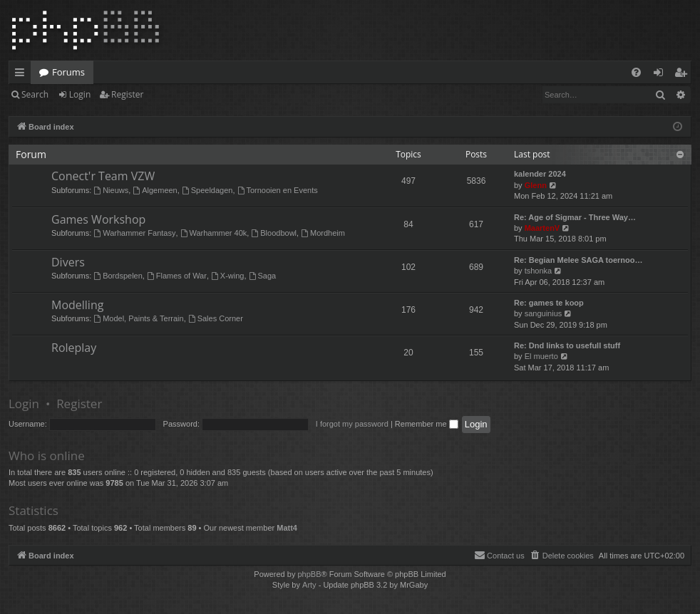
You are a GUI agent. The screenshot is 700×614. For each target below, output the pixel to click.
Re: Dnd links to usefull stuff (567, 345)
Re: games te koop (549, 303)
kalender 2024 (540, 174)
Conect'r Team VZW (103, 176)
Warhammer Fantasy (134, 233)
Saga (263, 276)
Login (80, 94)
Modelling (77, 305)
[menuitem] (636, 72)
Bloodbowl (274, 233)
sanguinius (544, 313)
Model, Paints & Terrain (138, 318)
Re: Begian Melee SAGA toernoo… (578, 260)
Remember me (427, 424)
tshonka (539, 271)
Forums (68, 72)
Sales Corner (216, 318)
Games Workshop (98, 219)
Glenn (536, 185)
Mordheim (323, 233)
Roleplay (74, 348)
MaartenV (542, 228)
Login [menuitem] (661, 75)
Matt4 (287, 528)
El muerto (541, 356)
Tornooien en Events (278, 190)
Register (127, 94)
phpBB (309, 574)
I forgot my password (352, 424)
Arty (309, 585)
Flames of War (177, 276)
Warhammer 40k (214, 233)
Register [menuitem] (684, 75)
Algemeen (155, 190)
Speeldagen (207, 190)
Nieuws (111, 190)
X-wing (227, 276)
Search (35, 94)
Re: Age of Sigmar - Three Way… (575, 217)
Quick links (22, 75)
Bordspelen (118, 276)
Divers (68, 262)
